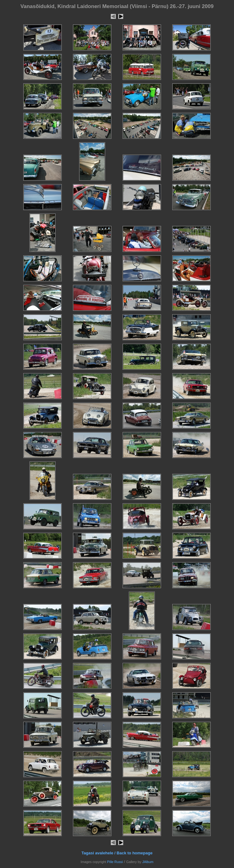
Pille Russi (115, 862)
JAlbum (148, 862)
